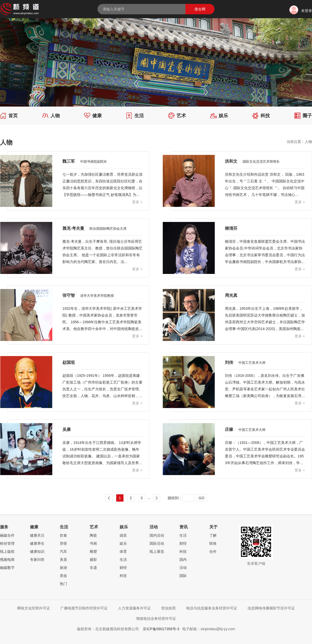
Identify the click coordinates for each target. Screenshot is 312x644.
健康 (93, 116)
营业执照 (168, 608)
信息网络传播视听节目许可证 (271, 608)
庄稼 (245, 429)
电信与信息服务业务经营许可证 (212, 608)
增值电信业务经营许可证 (156, 619)
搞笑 (123, 535)
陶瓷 (93, 535)
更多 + (137, 202)
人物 (51, 116)
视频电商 (7, 560)
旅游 (63, 568)
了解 (213, 535)
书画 (93, 543)
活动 (183, 568)
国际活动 (157, 543)
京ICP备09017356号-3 (161, 629)
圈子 (303, 116)
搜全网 (200, 9)
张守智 (88, 295)
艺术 (177, 116)
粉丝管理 (7, 543)
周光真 (231, 295)
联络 (213, 543)
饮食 (63, 535)
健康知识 (37, 551)
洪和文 (252, 161)
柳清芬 (231, 228)
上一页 (109, 498)
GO (201, 498)
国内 (183, 560)
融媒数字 (7, 568)
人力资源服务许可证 (134, 608)
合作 (213, 551)
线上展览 (157, 551)
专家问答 (37, 560)
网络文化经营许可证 (34, 608)
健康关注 (37, 535)
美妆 (63, 576)
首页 (9, 116)
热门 (63, 584)
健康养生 (37, 543)
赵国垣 (69, 362)
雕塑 (93, 551)
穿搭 (63, 543)
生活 (135, 116)
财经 (123, 568)
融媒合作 (7, 535)
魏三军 (85, 161)
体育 (123, 551)
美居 (63, 560)
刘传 (245, 362)
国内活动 (157, 535)
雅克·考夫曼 (95, 228)
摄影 (93, 560)
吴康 (67, 429)
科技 (261, 116)
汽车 (63, 551)
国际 (183, 576)
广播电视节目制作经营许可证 (84, 608)
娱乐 (219, 116)
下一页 (157, 498)
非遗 (93, 568)
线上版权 (7, 551)
